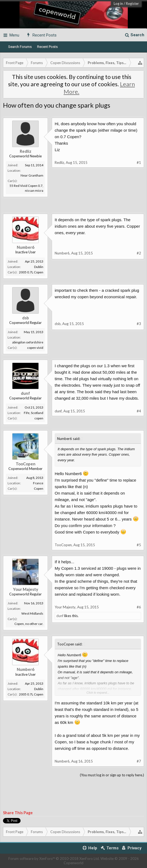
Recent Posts (47, 47)
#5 (139, 545)
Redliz (26, 151)
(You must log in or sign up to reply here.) (112, 775)
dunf (25, 393)
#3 (139, 324)
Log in (118, 4)
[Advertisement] (73, 211)
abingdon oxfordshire (28, 342)
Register (132, 4)
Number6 (26, 247)
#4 (139, 411)
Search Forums (20, 47)
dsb (26, 318)
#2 (139, 253)
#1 (139, 163)
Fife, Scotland (34, 413)
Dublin (39, 267)
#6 (139, 607)
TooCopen (26, 464)
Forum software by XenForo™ (54, 859)
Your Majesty (26, 589)
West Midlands (32, 613)
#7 (139, 761)
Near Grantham (32, 175)
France (38, 483)
